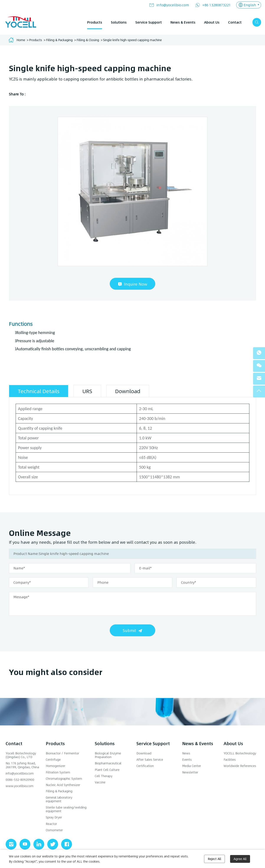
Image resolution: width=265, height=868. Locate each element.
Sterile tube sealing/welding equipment (66, 809)
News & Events (183, 22)
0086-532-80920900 (20, 780)
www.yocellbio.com (20, 786)
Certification (145, 766)
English (250, 5)
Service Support (149, 22)
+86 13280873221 (217, 5)
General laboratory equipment (59, 799)
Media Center (192, 766)
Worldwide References (240, 766)
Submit (129, 630)
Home (21, 40)
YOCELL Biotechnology (240, 753)
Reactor (51, 824)
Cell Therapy (104, 776)
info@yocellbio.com (173, 5)
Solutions (119, 22)
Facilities (230, 759)
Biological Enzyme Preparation (108, 755)
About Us (212, 22)
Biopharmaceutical (108, 763)
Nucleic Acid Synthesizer (63, 785)
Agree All (240, 859)
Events (187, 759)
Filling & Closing (88, 40)
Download (144, 753)
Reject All (214, 859)
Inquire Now (136, 284)
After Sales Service (150, 759)
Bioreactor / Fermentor (62, 753)
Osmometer (54, 830)
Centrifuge (53, 759)
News (186, 753)
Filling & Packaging (59, 40)
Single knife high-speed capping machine (132, 40)
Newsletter (190, 772)
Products (95, 22)
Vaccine (100, 782)
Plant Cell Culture (107, 770)
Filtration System (58, 772)
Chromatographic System (64, 779)
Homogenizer (56, 766)
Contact (235, 22)
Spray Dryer (54, 817)
